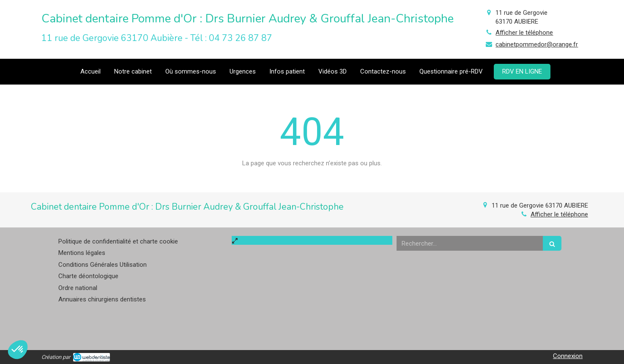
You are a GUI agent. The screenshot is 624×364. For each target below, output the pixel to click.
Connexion (568, 356)
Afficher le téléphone (524, 33)
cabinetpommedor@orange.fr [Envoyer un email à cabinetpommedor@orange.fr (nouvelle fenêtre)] (537, 44)
